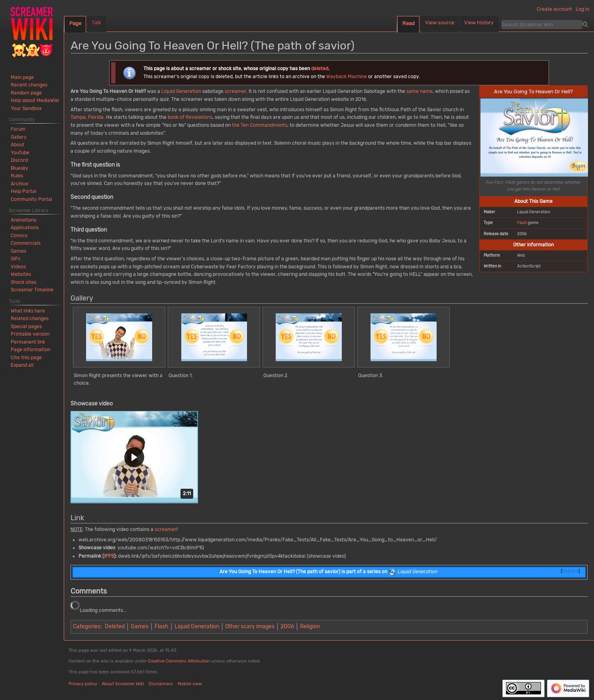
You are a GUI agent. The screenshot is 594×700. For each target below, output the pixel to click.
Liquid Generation (181, 91)
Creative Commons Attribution (179, 661)
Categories (87, 626)
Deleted (115, 626)
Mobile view (190, 684)
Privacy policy (83, 684)
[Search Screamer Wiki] (542, 24)
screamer (235, 91)
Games (140, 626)
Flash (522, 223)
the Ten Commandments (260, 125)
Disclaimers (161, 684)
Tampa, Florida (87, 117)
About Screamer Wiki (123, 684)
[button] (134, 457)
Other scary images (250, 626)
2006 (287, 626)
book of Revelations (190, 117)
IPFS (109, 556)
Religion (310, 626)
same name (420, 91)
